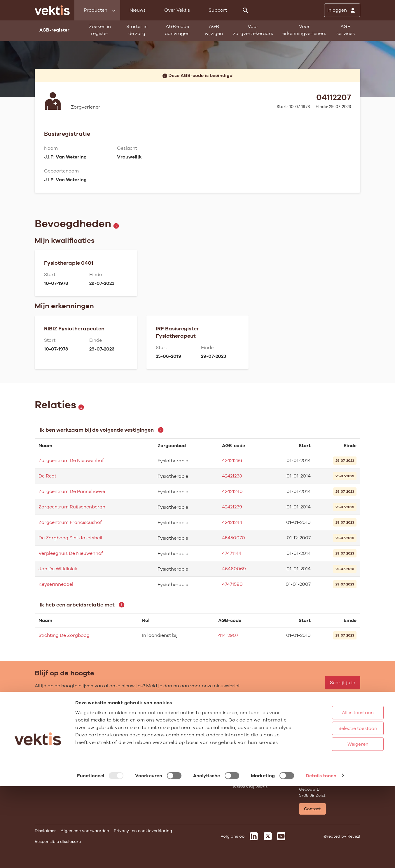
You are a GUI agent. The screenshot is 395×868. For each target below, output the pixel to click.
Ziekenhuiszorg (116, 728)
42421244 (232, 522)
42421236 (232, 460)
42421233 (232, 476)
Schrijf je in (343, 683)
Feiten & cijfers (182, 736)
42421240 (232, 491)
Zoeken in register (100, 30)
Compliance (245, 744)
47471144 (232, 553)
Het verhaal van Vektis (256, 752)
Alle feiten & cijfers (120, 760)
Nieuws (138, 10)
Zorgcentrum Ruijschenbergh (72, 507)
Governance (245, 720)
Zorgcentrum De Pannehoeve (72, 491)
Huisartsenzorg (116, 720)
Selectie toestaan (339, 810)
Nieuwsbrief (179, 744)
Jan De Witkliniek (58, 569)
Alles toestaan (339, 794)
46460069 (234, 569)
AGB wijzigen (214, 30)
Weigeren (339, 826)
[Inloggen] (342, 10)
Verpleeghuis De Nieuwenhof (71, 553)
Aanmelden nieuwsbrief (191, 752)
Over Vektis (177, 10)
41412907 (228, 635)
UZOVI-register (50, 760)
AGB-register (48, 720)
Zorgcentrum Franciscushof (70, 522)
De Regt (47, 476)
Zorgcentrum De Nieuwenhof (71, 460)
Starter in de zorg (137, 30)
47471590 (232, 584)
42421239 (232, 507)
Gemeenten (112, 752)
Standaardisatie (51, 744)
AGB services (346, 30)
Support (218, 10)
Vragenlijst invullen (54, 752)
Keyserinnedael (56, 584)
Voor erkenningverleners (304, 30)
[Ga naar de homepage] (52, 10)
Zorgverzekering (117, 744)
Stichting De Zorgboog (64, 635)
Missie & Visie (247, 728)
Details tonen (321, 857)
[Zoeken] (245, 10)
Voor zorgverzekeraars (253, 30)
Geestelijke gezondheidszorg (130, 736)
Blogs (172, 728)
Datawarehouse (249, 736)
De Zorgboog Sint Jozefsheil (70, 538)
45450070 (234, 538)
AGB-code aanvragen (177, 30)
